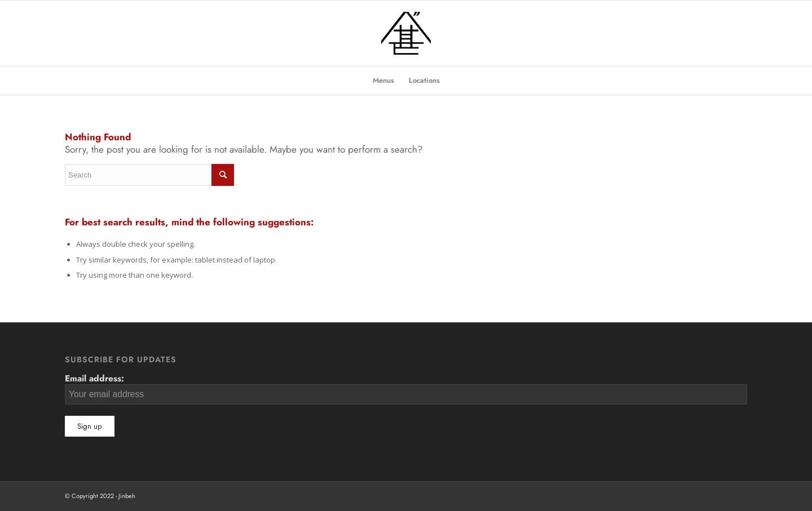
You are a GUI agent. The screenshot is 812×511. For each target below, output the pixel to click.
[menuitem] (383, 81)
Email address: (406, 388)
